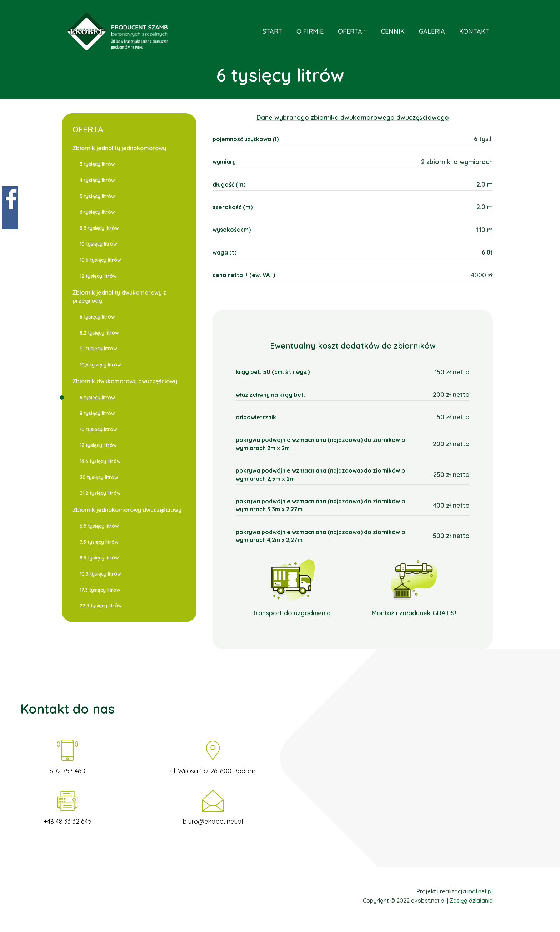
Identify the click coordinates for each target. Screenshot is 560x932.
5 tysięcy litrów (97, 196)
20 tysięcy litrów (99, 477)
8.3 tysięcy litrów (99, 228)
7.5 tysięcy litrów (99, 542)
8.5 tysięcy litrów (99, 558)
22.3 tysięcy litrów (101, 606)
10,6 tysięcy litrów (100, 365)
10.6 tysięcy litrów (100, 260)
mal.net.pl (480, 891)
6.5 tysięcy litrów (99, 526)
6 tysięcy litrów (97, 212)
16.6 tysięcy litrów (100, 461)
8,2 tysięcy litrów (99, 333)
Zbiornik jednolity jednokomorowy (119, 148)
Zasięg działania (471, 901)
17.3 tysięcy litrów (100, 590)
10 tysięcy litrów (98, 244)
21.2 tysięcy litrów (100, 493)
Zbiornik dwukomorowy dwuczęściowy (125, 381)
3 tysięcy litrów (97, 164)
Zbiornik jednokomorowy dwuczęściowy (127, 510)
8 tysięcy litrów (97, 413)
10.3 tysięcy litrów (100, 574)
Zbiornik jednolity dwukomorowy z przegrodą (119, 296)
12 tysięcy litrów (98, 276)
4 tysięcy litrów (97, 180)
